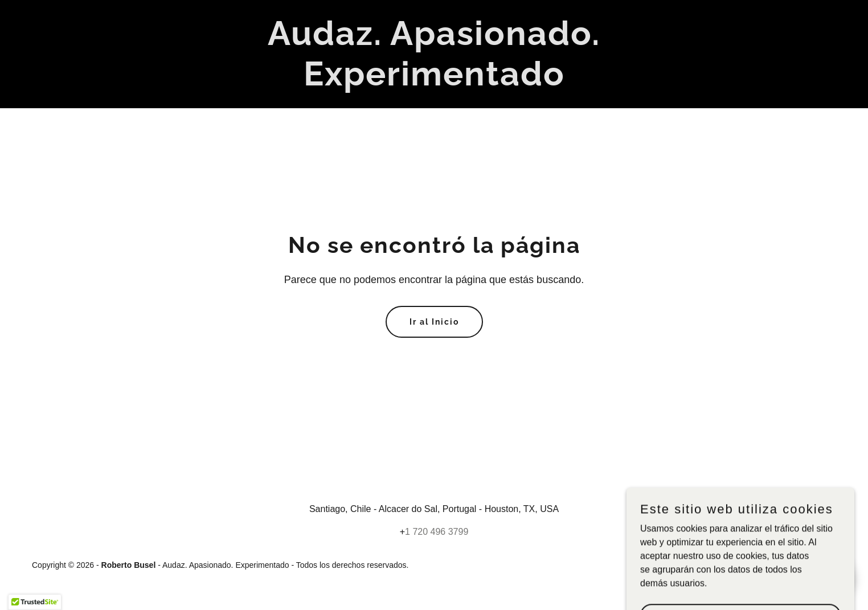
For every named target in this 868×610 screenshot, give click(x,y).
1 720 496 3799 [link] (437, 532)
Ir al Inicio (434, 322)
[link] (434, 82)
